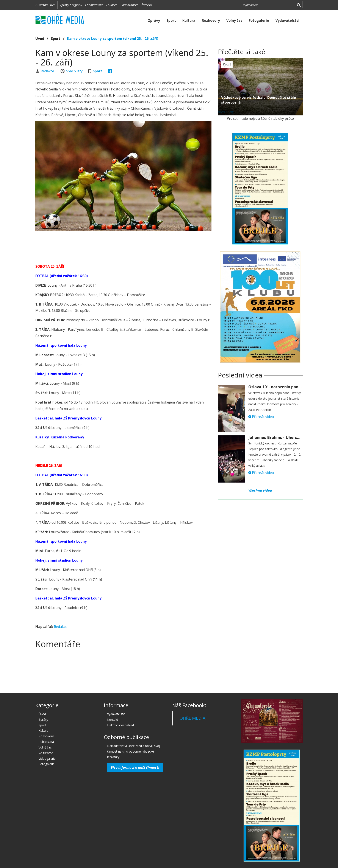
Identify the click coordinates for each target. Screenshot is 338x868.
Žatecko (147, 5)
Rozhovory (211, 20)
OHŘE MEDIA (192, 718)
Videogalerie (47, 759)
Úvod (40, 39)
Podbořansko (129, 5)
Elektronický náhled (120, 725)
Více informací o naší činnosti (135, 767)
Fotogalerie (259, 20)
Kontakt (113, 720)
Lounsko (112, 5)
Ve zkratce (46, 753)
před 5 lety (74, 71)
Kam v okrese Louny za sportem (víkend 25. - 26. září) (113, 39)
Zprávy (154, 20)
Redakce (48, 71)
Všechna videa (260, 490)
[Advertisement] (123, 246)
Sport (171, 20)
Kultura (189, 20)
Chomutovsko (94, 5)
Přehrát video (261, 417)
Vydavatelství (287, 20)
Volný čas (234, 20)
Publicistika (46, 742)
